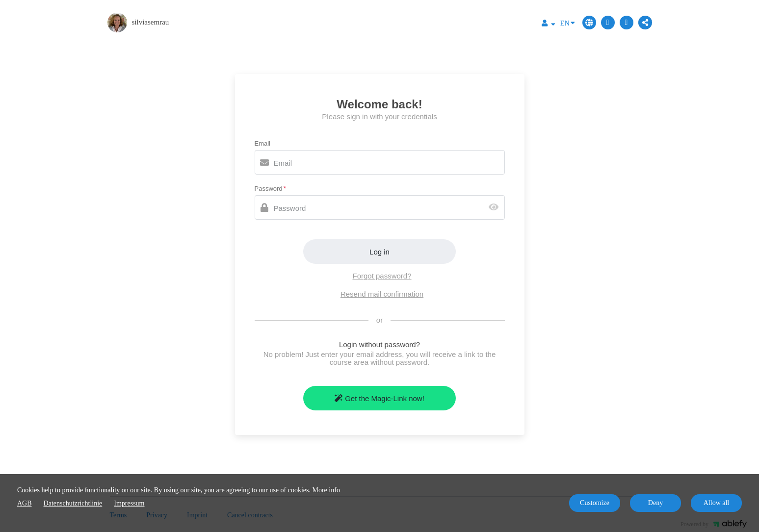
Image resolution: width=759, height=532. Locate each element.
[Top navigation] (549, 25)
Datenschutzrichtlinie (73, 503)
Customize (595, 503)
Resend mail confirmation (382, 294)
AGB (25, 503)
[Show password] (496, 208)
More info (326, 490)
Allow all (717, 503)
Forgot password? (382, 276)
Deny (655, 503)
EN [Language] (568, 23)
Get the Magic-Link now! (379, 398)
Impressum (129, 503)
